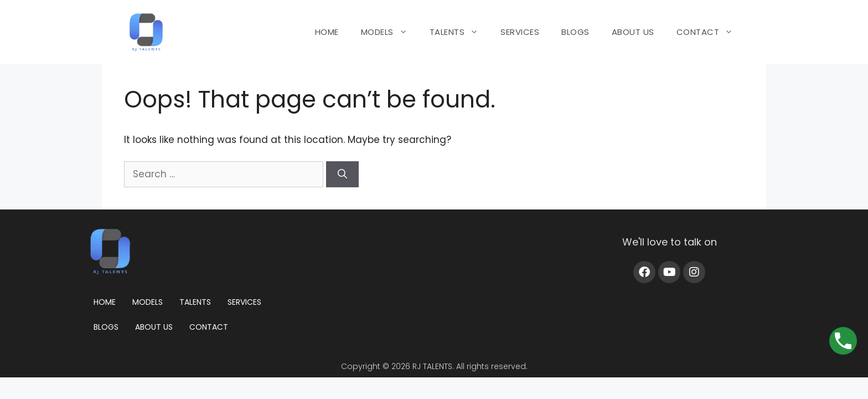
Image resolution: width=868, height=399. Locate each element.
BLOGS (575, 32)
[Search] (342, 175)
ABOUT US (633, 32)
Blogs (106, 327)
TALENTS (460, 32)
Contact (209, 327)
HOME (327, 32)
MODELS (390, 32)
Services (244, 302)
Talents (195, 302)
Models (148, 302)
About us (154, 327)
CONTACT (711, 32)
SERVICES (520, 32)
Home (105, 302)
